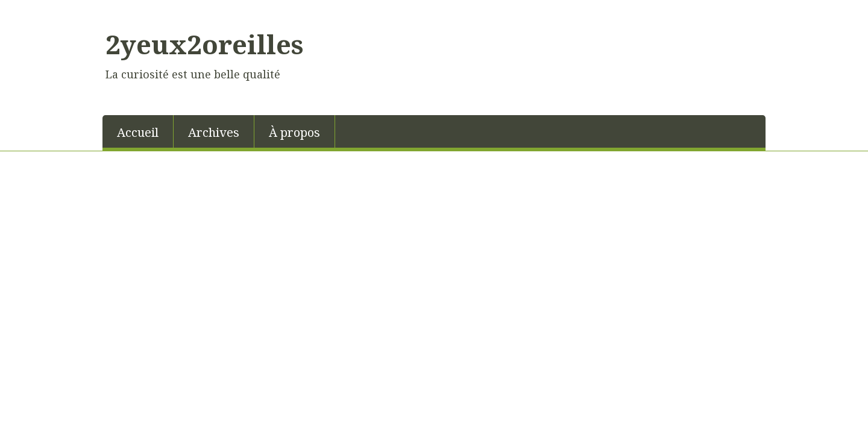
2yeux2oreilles (204, 44)
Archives (214, 132)
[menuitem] (138, 131)
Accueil (138, 132)
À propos (294, 132)
